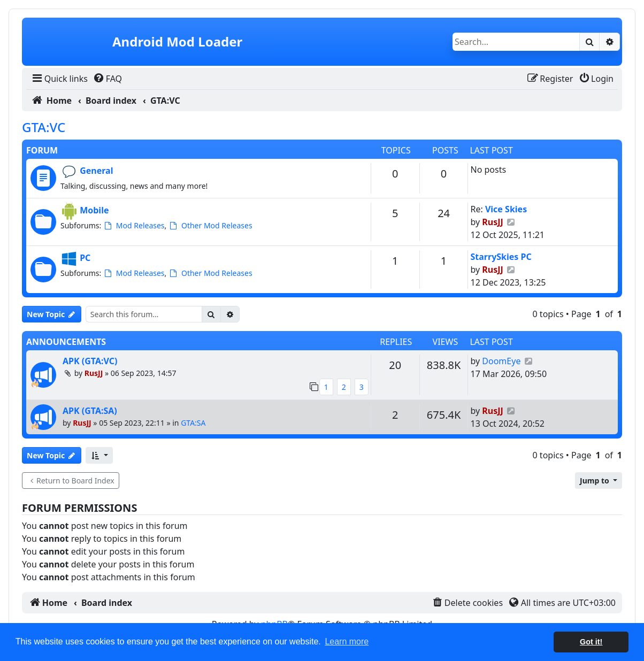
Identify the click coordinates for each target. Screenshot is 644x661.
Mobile (94, 210)
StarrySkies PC (501, 257)
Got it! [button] (591, 642)
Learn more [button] (347, 641)
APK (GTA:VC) (90, 361)
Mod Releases (134, 225)
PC (85, 258)
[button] (99, 455)
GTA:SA (193, 423)
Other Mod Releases (210, 225)
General (96, 171)
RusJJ (493, 222)
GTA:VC (44, 127)
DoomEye (501, 361)
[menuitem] (59, 79)
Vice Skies (506, 209)
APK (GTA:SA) (90, 411)
